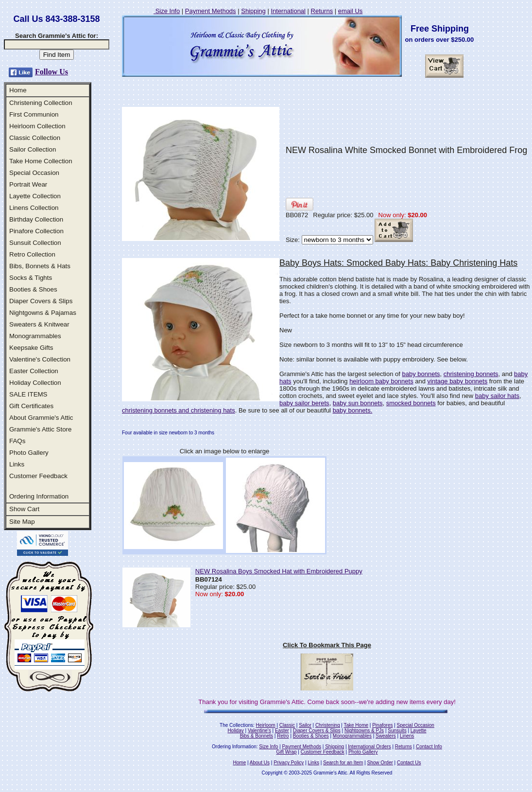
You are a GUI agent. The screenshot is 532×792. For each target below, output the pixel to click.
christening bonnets (471, 374)
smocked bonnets (411, 403)
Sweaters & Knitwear (39, 324)
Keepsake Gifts (31, 348)
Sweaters (386, 736)
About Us (260, 763)
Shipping (253, 11)
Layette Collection (35, 196)
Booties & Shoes (33, 289)
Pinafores (382, 725)
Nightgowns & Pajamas (43, 313)
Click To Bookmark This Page (327, 645)
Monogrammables (35, 336)
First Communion (34, 114)
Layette (419, 731)
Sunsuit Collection (35, 243)
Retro (283, 736)
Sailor (305, 725)
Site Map (22, 522)
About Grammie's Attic (41, 418)
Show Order (380, 763)
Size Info (167, 11)
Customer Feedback (38, 476)
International (288, 11)
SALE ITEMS (28, 394)
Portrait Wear (28, 184)
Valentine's (259, 731)
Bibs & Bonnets (257, 736)
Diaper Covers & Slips (41, 301)
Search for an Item (343, 763)
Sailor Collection (33, 149)
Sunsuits (397, 731)
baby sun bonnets (358, 403)
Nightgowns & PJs (364, 731)
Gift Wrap (287, 752)
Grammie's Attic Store (40, 429)
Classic (287, 725)
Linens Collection (34, 208)
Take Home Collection (41, 161)
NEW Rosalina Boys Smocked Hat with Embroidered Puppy (279, 571)
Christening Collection (41, 103)
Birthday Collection (36, 219)
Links (17, 464)
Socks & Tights (31, 278)
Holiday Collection (35, 383)
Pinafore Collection (36, 231)
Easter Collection (34, 371)
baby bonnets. (353, 410)
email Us (351, 11)
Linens (407, 736)
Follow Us (51, 72)
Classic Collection (35, 138)
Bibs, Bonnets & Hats (40, 266)
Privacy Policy (289, 763)
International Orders (369, 747)
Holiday (235, 731)
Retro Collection (32, 254)
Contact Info (429, 747)
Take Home (356, 725)
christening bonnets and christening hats (179, 410)
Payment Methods (211, 11)
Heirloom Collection (37, 126)
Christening (328, 725)
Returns (322, 11)
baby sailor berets (304, 403)
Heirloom (266, 725)
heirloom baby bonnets (381, 381)
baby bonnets (421, 374)
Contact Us (409, 763)
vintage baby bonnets (458, 381)
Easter (282, 731)
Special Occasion (34, 173)
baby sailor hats (497, 396)
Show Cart (24, 509)
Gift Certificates (31, 406)
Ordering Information (39, 496)
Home (18, 90)
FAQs (17, 441)
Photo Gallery (29, 453)
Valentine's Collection (40, 359)
